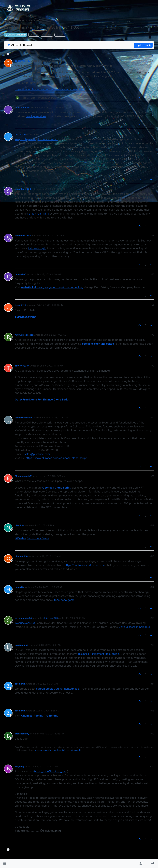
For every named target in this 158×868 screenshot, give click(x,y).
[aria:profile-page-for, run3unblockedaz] (8, 337)
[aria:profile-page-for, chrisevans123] (8, 63)
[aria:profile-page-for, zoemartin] (8, 686)
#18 (152, 711)
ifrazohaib (20, 134)
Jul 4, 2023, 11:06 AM (57, 418)
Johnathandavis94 (25, 418)
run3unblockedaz (24, 335)
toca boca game (64, 600)
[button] (5, 863)
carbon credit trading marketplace (57, 689)
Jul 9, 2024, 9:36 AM (47, 684)
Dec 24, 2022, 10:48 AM (54, 236)
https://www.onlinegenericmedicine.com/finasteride (58, 750)
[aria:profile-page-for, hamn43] (8, 589)
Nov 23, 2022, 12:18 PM (53, 107)
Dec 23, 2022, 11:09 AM (54, 189)
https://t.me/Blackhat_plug (51, 771)
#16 (152, 645)
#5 (153, 236)
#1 (153, 61)
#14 (152, 587)
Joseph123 (20, 305)
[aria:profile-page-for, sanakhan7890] (8, 191)
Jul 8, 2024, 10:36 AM (50, 645)
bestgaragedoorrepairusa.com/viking (60, 287)
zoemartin (20, 684)
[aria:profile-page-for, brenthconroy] (8, 736)
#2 (153, 107)
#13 (152, 556)
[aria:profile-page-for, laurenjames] (8, 647)
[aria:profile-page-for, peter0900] (8, 277)
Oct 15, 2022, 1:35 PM (52, 61)
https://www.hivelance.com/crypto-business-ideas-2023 (50, 89)
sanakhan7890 (23, 189)
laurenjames (21, 645)
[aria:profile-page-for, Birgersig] (8, 769)
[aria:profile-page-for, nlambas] (8, 528)
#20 (152, 766)
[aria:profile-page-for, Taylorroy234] (8, 368)
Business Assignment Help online (99, 654)
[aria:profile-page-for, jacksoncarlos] (8, 110)
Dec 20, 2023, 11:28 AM (47, 587)
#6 (153, 274)
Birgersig (20, 766)
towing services (36, 116)
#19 (152, 734)
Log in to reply (143, 45)
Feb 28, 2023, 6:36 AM (49, 274)
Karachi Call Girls (38, 214)
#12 (152, 525)
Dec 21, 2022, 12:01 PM (48, 134)
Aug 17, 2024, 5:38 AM (48, 711)
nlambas (19, 525)
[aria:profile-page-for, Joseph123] (8, 308)
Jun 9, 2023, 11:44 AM (52, 366)
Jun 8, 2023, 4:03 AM (55, 335)
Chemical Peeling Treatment (39, 716)
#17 (152, 684)
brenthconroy (22, 734)
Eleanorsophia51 (24, 476)
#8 (153, 335)
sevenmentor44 (23, 618)
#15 (152, 618)
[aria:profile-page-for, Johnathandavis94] (8, 420)
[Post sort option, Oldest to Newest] (20, 45)
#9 (153, 366)
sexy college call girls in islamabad (36, 139)
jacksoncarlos (22, 107)
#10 (152, 418)
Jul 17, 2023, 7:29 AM (46, 525)
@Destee (20, 538)
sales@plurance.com (37, 454)
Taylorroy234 (22, 366)
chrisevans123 (23, 61)
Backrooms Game (38, 538)
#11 (152, 476)
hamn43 (19, 587)
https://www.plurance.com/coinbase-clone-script (56, 458)
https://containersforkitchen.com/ (86, 565)
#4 (153, 189)
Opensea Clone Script (56, 488)
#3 (153, 134)
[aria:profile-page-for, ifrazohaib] (8, 137)
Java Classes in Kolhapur (135, 627)
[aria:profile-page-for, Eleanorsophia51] (8, 478)
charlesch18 (21, 556)
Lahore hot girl (37, 248)
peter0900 (21, 274)
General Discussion (15, 35)
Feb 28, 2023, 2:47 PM (48, 305)
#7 (153, 305)
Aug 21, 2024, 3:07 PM (47, 766)
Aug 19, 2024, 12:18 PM (52, 734)
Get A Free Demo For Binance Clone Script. (43, 400)
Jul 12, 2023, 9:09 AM (54, 476)
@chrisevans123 (25, 623)
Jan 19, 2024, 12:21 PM (73, 618)
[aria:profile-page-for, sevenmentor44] (8, 620)
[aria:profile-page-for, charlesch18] (8, 559)
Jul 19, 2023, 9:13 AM (50, 556)
